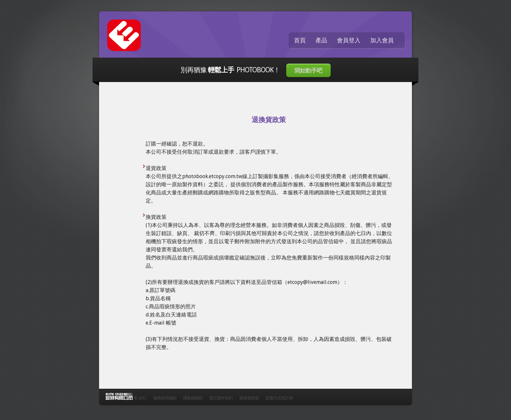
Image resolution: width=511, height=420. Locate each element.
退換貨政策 (249, 398)
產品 (321, 40)
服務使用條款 (165, 398)
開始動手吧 (308, 70)
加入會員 (382, 40)
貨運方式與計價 (279, 398)
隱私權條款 (193, 398)
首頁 (300, 40)
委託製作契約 (221, 398)
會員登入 (349, 40)
